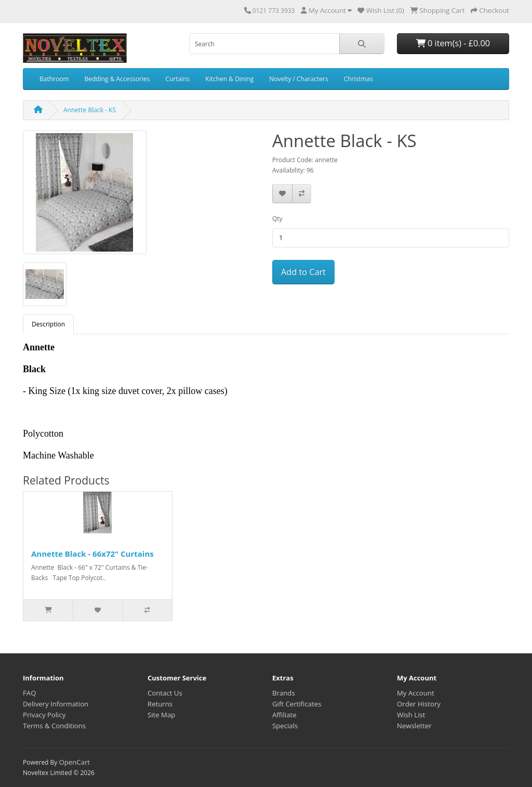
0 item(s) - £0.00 (453, 43)
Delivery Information (56, 704)
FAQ (29, 693)
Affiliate (284, 715)
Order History (419, 704)
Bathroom (54, 79)
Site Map (161, 715)
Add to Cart (303, 272)
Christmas (358, 79)
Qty (277, 219)
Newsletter (414, 726)
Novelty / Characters (298, 79)
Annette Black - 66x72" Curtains (92, 554)
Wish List (411, 715)
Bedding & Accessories (117, 79)
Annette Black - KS (90, 110)
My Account (416, 693)
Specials (285, 726)
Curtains (177, 79)
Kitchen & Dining (229, 79)
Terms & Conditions (54, 726)
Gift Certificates (297, 704)
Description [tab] (48, 324)
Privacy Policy (44, 715)
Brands (284, 693)
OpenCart (74, 762)
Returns (160, 704)
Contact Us (165, 693)
